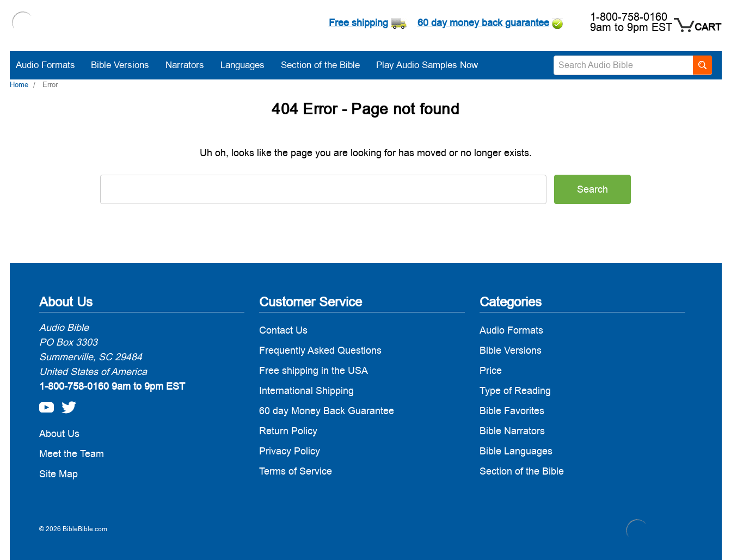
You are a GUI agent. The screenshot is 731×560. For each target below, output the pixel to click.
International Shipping (306, 390)
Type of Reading (515, 390)
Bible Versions (125, 65)
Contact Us (283, 330)
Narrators (190, 65)
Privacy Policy (290, 451)
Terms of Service (296, 471)
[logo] (23, 24)
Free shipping (358, 23)
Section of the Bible (326, 65)
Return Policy (288, 431)
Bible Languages (516, 451)
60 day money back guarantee (483, 23)
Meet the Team (72, 454)
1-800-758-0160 (629, 17)
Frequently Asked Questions (320, 350)
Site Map (59, 474)
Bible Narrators (512, 431)
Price (491, 370)
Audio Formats (51, 65)
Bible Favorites (512, 411)
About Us (59, 433)
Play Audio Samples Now (427, 65)
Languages (248, 65)
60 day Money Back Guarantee (327, 411)
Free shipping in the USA (314, 370)
